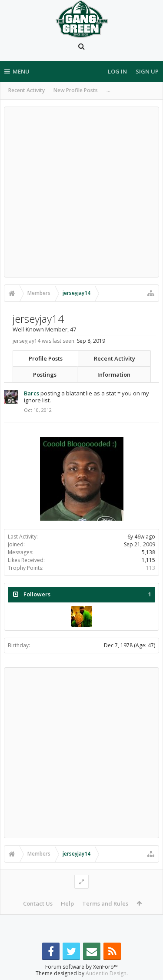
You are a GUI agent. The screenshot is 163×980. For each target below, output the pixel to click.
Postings (45, 375)
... (108, 90)
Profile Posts (46, 358)
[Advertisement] (81, 192)
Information (114, 375)
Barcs (32, 393)
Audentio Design (106, 973)
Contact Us (38, 903)
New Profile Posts (76, 90)
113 (151, 568)
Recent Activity (27, 90)
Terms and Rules (105, 903)
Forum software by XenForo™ (81, 967)
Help (67, 903)
